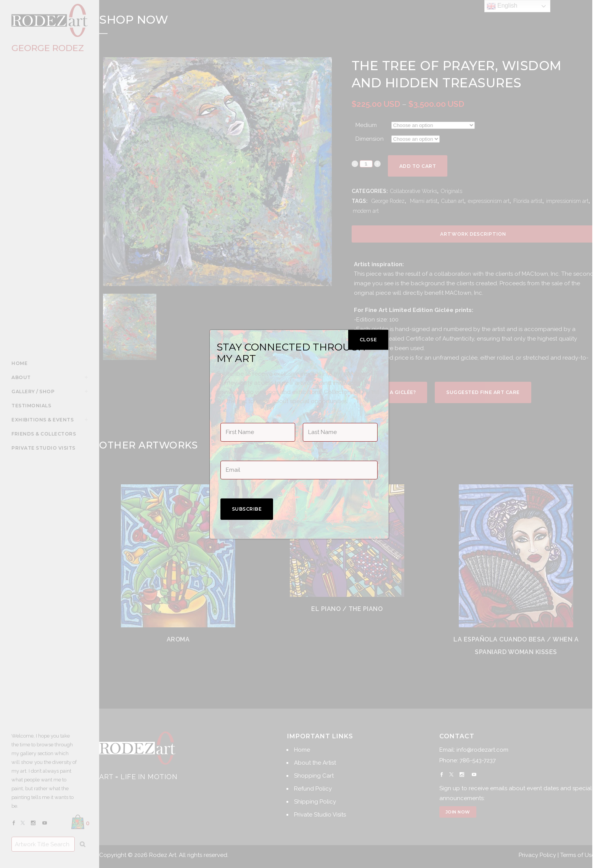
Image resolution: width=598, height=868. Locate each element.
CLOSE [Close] (368, 340)
